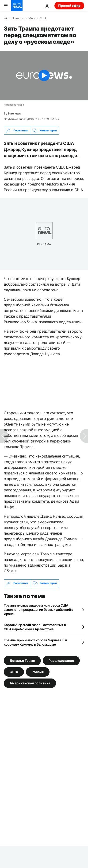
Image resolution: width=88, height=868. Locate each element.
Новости (18, 18)
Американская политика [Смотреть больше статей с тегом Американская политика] (30, 683)
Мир (32, 18)
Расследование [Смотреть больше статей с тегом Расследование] (61, 660)
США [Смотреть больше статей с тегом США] (14, 672)
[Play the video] (44, 76)
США (43, 18)
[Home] (5, 18)
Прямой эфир (69, 6)
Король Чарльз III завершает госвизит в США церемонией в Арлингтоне (35, 627)
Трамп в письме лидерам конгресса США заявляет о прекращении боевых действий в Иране (38, 610)
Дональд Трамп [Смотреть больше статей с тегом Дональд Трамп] (22, 660)
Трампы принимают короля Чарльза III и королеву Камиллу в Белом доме (35, 642)
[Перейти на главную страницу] (17, 6)
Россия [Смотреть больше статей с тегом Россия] (38, 672)
